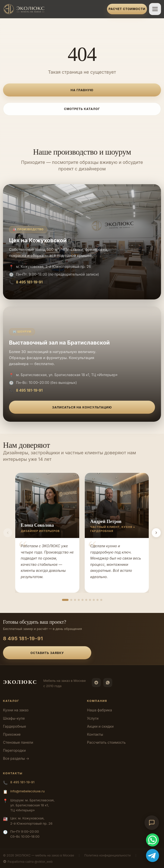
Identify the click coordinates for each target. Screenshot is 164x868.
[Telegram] (96, 683)
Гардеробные (14, 726)
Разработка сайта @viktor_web (28, 862)
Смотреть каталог (82, 109)
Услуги (93, 718)
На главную (82, 90)
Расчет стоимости (127, 9)
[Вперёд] (156, 533)
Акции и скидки (100, 726)
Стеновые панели (18, 742)
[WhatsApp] (108, 683)
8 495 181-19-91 (29, 282)
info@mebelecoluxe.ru (27, 791)
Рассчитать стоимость (106, 742)
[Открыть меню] (155, 9)
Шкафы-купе (14, 718)
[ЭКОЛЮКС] (53, 9)
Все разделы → (16, 758)
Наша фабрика (99, 710)
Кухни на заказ (16, 710)
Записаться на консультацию (82, 407)
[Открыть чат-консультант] (152, 823)
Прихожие (12, 734)
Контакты (95, 734)
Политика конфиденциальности (107, 855)
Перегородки (14, 750)
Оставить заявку (47, 653)
